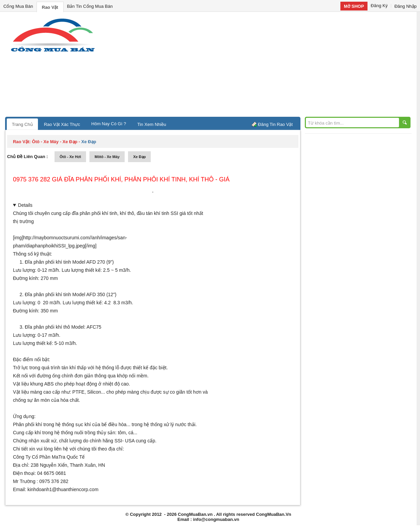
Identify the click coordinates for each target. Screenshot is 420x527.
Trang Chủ (22, 124)
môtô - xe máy (107, 157)
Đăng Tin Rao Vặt (275, 124)
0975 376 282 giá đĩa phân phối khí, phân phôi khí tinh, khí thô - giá (121, 179)
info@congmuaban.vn (216, 519)
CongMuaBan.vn (195, 514)
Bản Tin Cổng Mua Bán (90, 6)
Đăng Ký (379, 6)
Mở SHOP (354, 6)
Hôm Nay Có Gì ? (109, 124)
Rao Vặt (50, 7)
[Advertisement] (268, 66)
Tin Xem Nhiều (152, 124)
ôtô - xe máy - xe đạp (55, 142)
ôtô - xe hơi (70, 157)
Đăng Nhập (405, 6)
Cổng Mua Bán (18, 6)
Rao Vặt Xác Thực (62, 124)
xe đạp (139, 157)
